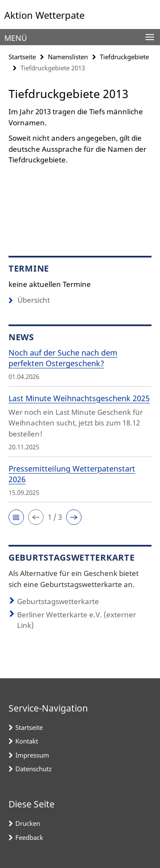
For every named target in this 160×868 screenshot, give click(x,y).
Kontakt (27, 741)
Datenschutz (33, 769)
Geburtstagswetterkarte (58, 601)
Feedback (29, 837)
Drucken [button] (28, 823)
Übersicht (29, 300)
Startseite (22, 57)
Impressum (32, 755)
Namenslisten (68, 57)
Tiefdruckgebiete (124, 57)
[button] (16, 517)
